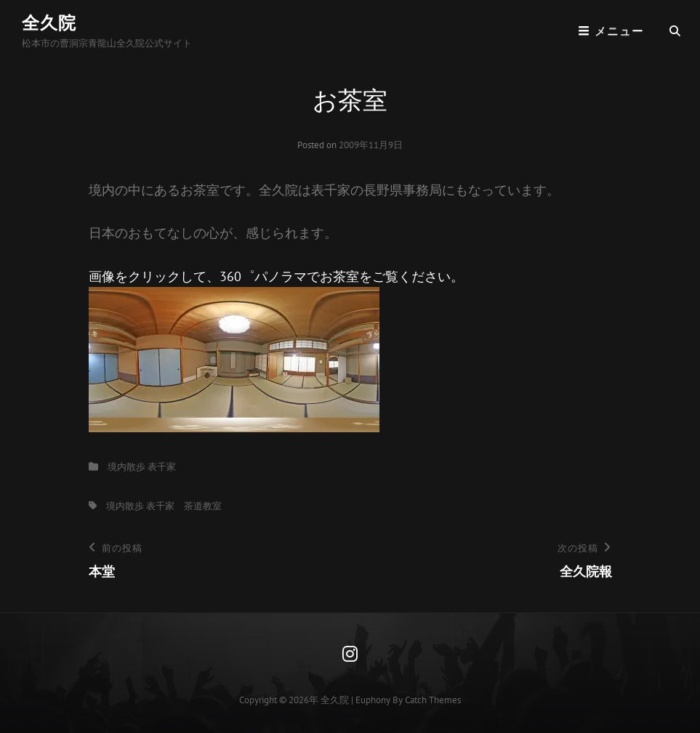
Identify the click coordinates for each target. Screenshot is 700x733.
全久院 (49, 23)
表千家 (162, 467)
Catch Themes (433, 700)
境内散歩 (126, 467)
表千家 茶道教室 (184, 506)
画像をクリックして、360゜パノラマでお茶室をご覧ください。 (276, 350)
